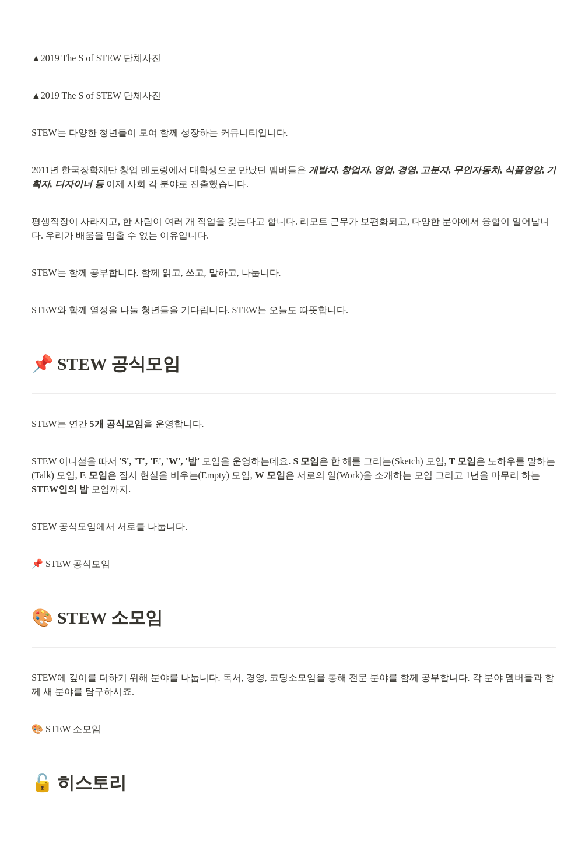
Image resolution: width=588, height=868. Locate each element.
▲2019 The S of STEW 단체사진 (96, 58)
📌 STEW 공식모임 (71, 564)
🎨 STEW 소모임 (66, 729)
